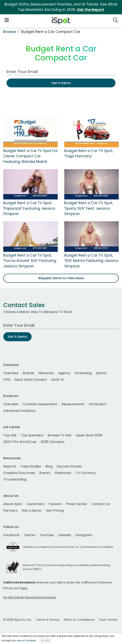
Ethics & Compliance (79, 620)
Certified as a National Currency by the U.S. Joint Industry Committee (68, 547)
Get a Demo (32, 511)
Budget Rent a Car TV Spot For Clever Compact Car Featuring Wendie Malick (30, 156)
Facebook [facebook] (11, 535)
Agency (64, 373)
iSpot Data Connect (31, 380)
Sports (101, 373)
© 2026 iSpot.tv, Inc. (18, 620)
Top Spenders (32, 435)
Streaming (83, 373)
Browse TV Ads (60, 435)
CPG (7, 380)
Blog (49, 466)
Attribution (97, 404)
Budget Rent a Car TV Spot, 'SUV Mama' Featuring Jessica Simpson (91, 261)
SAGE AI (57, 380)
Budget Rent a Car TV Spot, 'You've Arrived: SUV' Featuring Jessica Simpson (30, 261)
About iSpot (13, 504)
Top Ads (10, 435)
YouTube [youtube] (47, 535)
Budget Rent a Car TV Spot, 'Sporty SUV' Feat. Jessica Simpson (89, 208)
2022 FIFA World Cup (20, 442)
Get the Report (91, 10)
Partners (10, 511)
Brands (28, 373)
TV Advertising (15, 479)
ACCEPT (45, 641)
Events (45, 473)
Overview (11, 373)
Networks (46, 373)
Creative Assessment (40, 404)
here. (24, 588)
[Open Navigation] (7, 20)
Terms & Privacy (48, 620)
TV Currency (86, 473)
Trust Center (108, 620)
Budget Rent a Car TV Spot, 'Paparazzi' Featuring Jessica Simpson (29, 208)
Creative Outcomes (19, 473)
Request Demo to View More (61, 278)
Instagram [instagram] (84, 535)
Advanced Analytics (19, 411)
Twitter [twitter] (30, 535)
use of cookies (26, 640)
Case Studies (31, 466)
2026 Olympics (53, 442)
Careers (55, 504)
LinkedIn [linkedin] (65, 535)
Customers (35, 504)
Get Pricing (55, 511)
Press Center (77, 504)
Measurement (73, 404)
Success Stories (69, 466)
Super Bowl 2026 (89, 435)
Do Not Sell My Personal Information (30, 597)
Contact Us (101, 504)
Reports (10, 466)
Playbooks (63, 473)
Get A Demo (61, 83)
